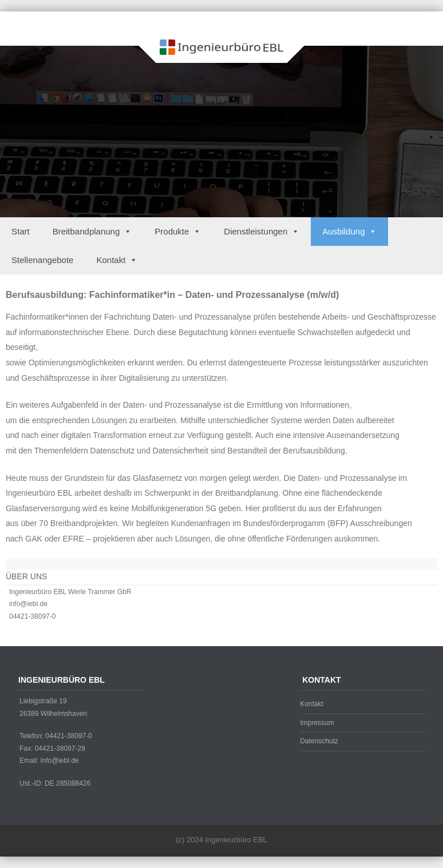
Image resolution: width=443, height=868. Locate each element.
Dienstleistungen (262, 231)
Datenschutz (319, 741)
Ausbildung (349, 231)
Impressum (317, 723)
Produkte (178, 231)
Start (21, 231)
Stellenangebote (42, 260)
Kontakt (117, 260)
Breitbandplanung (92, 231)
